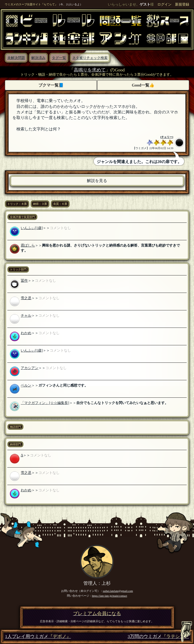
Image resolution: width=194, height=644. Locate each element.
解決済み (38, 58)
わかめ (26, 333)
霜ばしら (28, 245)
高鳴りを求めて (90, 70)
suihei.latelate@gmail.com (118, 591)
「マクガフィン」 (35, 403)
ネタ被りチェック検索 (90, 58)
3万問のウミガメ (158, 637)
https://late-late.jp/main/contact (110, 596)
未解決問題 (16, 58)
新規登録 (182, 4)
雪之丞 (26, 298)
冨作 (24, 280)
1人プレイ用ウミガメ (38, 637)
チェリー (167, 137)
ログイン (164, 4)
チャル (26, 315)
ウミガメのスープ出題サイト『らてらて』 (31, 4)
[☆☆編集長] (59, 403)
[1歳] (39, 228)
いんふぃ (28, 228)
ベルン (26, 385)
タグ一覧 (59, 58)
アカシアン (30, 368)
